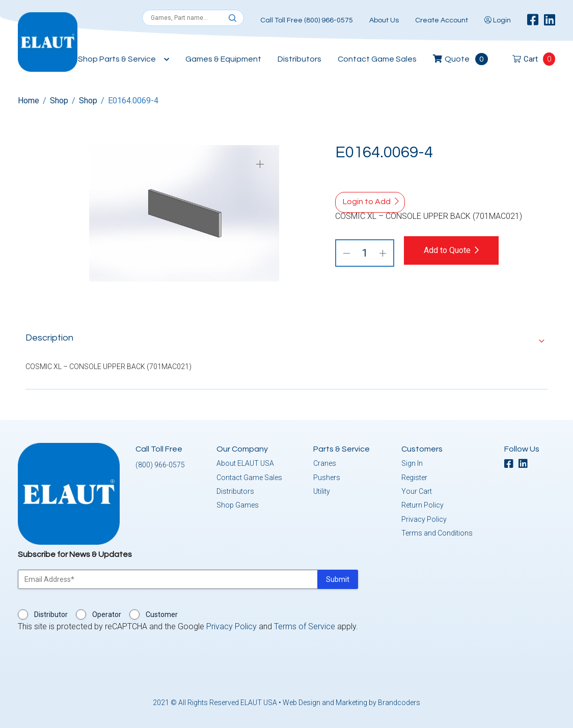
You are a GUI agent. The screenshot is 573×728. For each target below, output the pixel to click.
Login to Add (367, 202)
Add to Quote (456, 250)
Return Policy (422, 503)
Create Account (442, 20)
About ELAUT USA (245, 461)
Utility (322, 489)
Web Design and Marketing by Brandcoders (351, 701)
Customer (162, 612)
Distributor (51, 612)
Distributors (299, 59)
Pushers (327, 475)
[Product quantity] (365, 253)
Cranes (325, 461)
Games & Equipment (223, 59)
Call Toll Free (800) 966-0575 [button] (307, 20)
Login (498, 20)
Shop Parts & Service (117, 59)
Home (29, 101)
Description (49, 336)
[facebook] (533, 20)
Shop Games (238, 503)
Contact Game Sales (377, 59)
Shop (59, 101)
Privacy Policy (424, 517)
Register (414, 475)
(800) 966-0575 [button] (160, 463)
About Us (384, 20)
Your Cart (417, 489)
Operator (107, 612)
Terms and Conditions (437, 531)
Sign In (412, 461)
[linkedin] (550, 20)
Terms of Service (305, 624)
